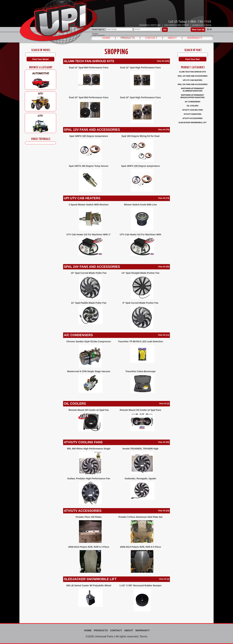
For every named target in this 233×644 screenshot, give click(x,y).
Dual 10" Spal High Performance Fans (141, 97)
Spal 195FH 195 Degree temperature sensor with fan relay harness (141, 167)
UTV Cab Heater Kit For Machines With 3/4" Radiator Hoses (141, 236)
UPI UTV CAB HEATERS (82, 198)
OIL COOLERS (75, 404)
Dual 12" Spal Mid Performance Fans (89, 68)
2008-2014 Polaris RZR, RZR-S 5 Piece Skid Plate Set (141, 548)
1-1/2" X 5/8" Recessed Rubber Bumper (141, 585)
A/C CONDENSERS (78, 335)
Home (106, 38)
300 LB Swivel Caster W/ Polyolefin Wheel (89, 585)
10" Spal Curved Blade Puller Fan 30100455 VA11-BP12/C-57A (89, 274)
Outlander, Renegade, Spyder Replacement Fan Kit (140, 480)
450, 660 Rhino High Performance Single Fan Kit (89, 450)
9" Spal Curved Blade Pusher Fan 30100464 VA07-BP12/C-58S (140, 304)
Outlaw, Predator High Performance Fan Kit (89, 480)
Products (128, 38)
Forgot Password (98, 35)
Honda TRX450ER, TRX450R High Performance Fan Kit (141, 450)
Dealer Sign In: (98, 29)
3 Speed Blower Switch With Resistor (89, 205)
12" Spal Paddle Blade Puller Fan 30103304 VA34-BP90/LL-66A (89, 304)
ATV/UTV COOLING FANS (83, 442)
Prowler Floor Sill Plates (89, 517)
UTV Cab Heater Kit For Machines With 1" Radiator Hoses (89, 236)
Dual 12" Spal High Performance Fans (141, 68)
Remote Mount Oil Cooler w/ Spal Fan (89, 410)
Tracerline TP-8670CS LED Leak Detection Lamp (141, 343)
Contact (151, 38)
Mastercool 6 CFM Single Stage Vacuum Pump (89, 373)
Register (95, 34)
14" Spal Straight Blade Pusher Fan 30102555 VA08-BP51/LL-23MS (141, 274)
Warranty (195, 38)
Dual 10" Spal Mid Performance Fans (89, 97)
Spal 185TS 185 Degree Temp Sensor (89, 166)
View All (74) (164, 198)
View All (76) (164, 130)
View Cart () (198, 29)
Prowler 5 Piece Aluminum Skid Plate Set (140, 517)
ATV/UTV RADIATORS (193, 114)
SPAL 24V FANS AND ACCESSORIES (92, 267)
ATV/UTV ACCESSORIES (83, 511)
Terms (144, 636)
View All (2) (164, 404)
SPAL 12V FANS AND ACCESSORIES (92, 130)
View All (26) (164, 267)
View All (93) (164, 442)
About (172, 38)
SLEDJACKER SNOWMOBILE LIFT (90, 579)
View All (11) (164, 335)
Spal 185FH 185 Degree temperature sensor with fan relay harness (89, 137)
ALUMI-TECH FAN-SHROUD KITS (89, 61)
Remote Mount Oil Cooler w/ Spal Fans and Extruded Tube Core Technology (141, 411)
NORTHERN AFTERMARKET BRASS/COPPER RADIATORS (192, 96)
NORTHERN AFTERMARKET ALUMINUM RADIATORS (193, 90)
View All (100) (163, 61)
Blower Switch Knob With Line (140, 205)
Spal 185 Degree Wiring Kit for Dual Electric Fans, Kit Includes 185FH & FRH (141, 137)
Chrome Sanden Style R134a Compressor (89, 341)
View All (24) (164, 511)
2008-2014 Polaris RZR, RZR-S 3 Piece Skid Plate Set (89, 548)
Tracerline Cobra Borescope (141, 371)
